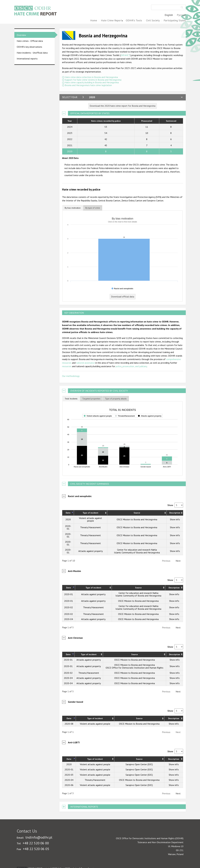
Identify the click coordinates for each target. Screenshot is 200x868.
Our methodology (71, 376)
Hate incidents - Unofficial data (32, 53)
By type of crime (93, 208)
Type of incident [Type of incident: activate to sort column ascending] (90, 513)
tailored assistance (85, 363)
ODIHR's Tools (134, 21)
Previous (166, 561)
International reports (27, 59)
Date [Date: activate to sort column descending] (68, 513)
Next (178, 561)
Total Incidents (71, 399)
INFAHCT (125, 55)
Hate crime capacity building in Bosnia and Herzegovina (92, 82)
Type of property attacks (116, 399)
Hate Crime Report (111, 21)
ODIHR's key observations (29, 47)
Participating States (175, 21)
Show (175, 505)
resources (67, 366)
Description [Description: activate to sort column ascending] (175, 513)
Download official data (123, 297)
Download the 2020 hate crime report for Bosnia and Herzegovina (123, 106)
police (119, 366)
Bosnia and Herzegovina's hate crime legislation (88, 85)
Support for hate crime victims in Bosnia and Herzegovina (93, 80)
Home (94, 21)
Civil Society (153, 21)
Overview (21, 35)
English (169, 15)
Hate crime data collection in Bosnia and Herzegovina (91, 77)
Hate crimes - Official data (30, 41)
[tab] (73, 208)
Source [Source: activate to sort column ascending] (137, 513)
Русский (181, 15)
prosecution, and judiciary (135, 366)
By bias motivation (73, 208)
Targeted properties (91, 399)
